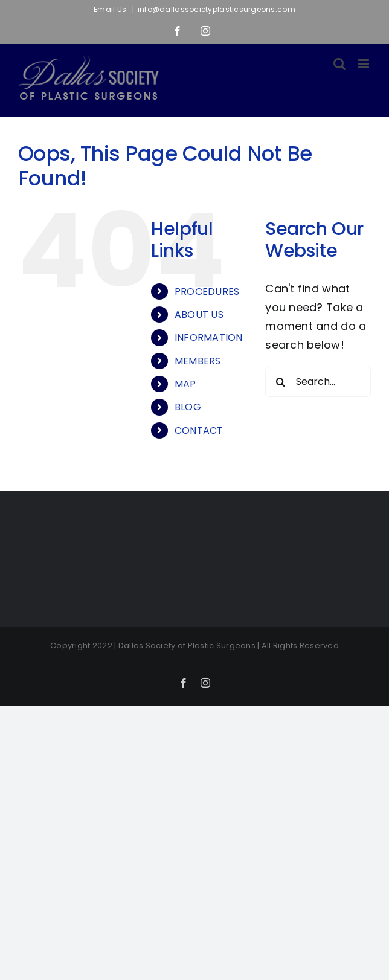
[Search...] (318, 382)
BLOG (188, 407)
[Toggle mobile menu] (365, 64)
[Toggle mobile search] (339, 64)
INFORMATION (209, 337)
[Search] (280, 382)
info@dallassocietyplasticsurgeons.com (217, 9)
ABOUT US (199, 314)
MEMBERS (198, 361)
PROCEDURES (207, 292)
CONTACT (199, 430)
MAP (185, 384)
